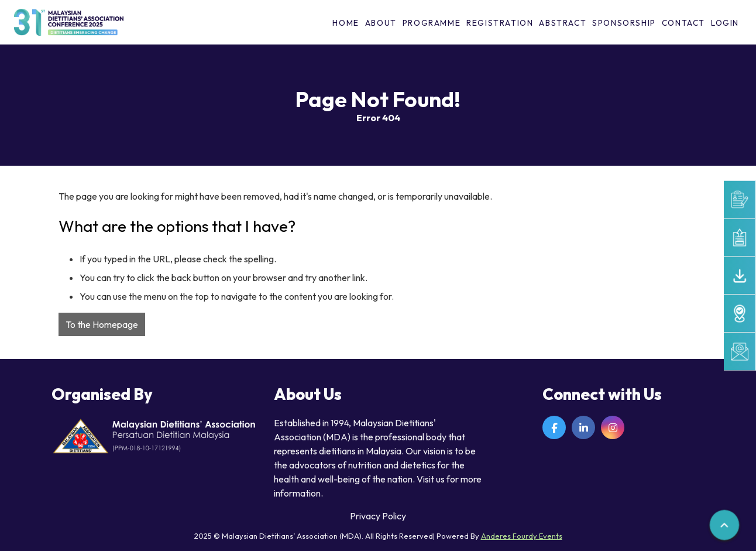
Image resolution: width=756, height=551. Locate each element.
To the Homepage (102, 324)
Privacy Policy (378, 516)
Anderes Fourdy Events (522, 536)
